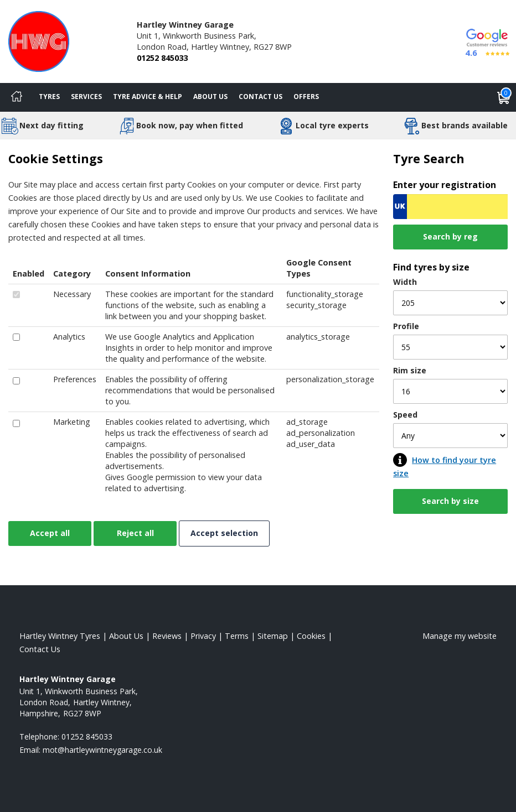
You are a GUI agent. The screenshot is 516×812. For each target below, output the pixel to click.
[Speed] (450, 436)
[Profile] (450, 347)
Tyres (49, 97)
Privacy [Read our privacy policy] (203, 636)
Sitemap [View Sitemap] (273, 636)
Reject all (135, 533)
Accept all (50, 533)
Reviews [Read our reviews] (167, 636)
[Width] (450, 303)
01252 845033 (162, 58)
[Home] (17, 97)
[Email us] (102, 750)
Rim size (410, 370)
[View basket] (504, 97)
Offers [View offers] (306, 97)
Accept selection (224, 533)
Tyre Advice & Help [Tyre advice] (148, 97)
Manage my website (460, 636)
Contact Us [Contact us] (260, 97)
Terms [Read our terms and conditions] (237, 636)
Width (405, 282)
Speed (405, 415)
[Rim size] (450, 391)
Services (86, 97)
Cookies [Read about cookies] (311, 636)
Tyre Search (429, 158)
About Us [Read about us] (126, 636)
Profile (406, 326)
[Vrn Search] (450, 207)
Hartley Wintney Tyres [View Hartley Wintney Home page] (60, 636)
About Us (210, 97)
